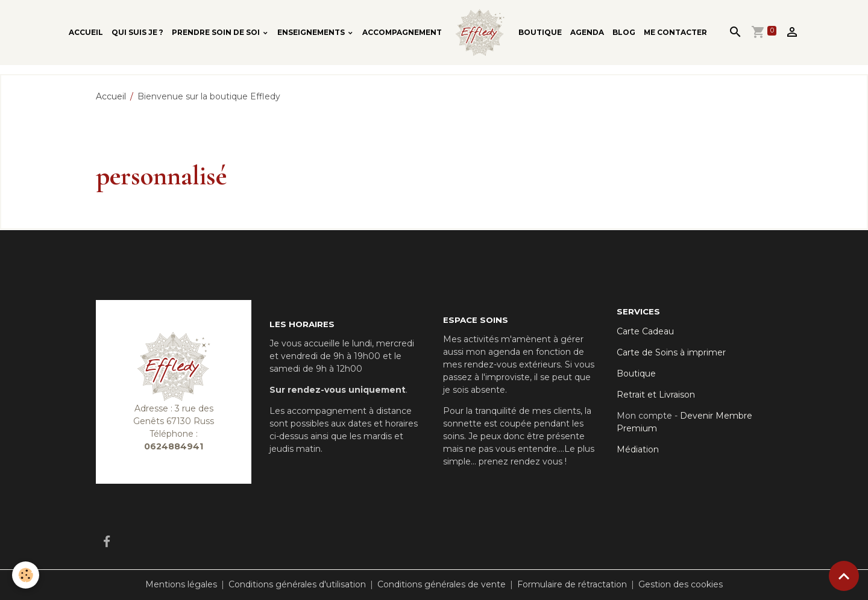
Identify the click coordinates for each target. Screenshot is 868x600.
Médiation (638, 449)
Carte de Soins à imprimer (671, 352)
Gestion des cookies (681, 584)
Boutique (540, 32)
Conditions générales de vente (442, 584)
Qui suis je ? (137, 32)
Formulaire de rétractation (572, 584)
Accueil (86, 32)
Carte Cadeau (645, 331)
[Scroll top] (844, 576)
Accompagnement (402, 32)
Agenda (587, 32)
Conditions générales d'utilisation (297, 584)
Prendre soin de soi (217, 32)
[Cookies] (26, 575)
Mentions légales (181, 584)
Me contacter (675, 32)
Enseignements (312, 32)
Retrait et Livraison (656, 395)
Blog (624, 32)
